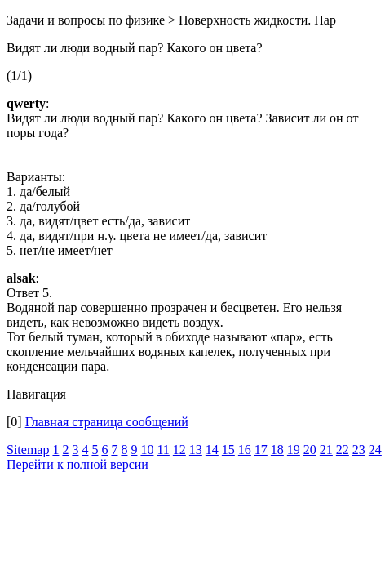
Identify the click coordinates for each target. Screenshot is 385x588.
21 (326, 450)
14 (212, 450)
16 (245, 450)
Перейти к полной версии (77, 464)
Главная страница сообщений (107, 422)
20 (310, 450)
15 (228, 450)
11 (163, 450)
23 (359, 450)
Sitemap (28, 450)
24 (375, 450)
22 (343, 450)
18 (277, 450)
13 (196, 450)
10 (147, 450)
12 (179, 450)
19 (294, 450)
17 (261, 450)
